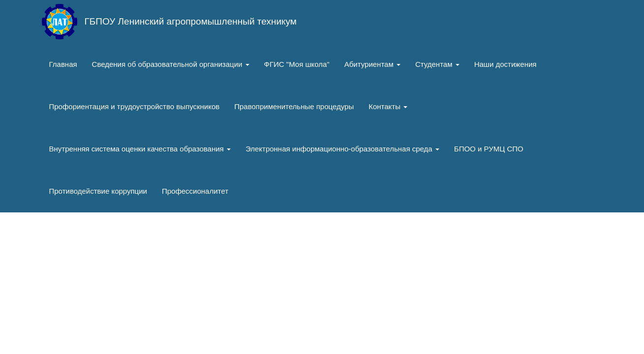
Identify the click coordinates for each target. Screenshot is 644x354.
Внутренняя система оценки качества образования (140, 149)
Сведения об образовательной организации (171, 64)
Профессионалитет (195, 191)
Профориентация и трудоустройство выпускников (135, 106)
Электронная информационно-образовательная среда (342, 149)
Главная (63, 64)
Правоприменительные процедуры (294, 106)
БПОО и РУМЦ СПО (489, 149)
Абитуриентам (372, 64)
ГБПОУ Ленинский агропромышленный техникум (191, 21)
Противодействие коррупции (98, 191)
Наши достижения (506, 64)
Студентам (437, 64)
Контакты (388, 106)
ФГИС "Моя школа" (297, 64)
